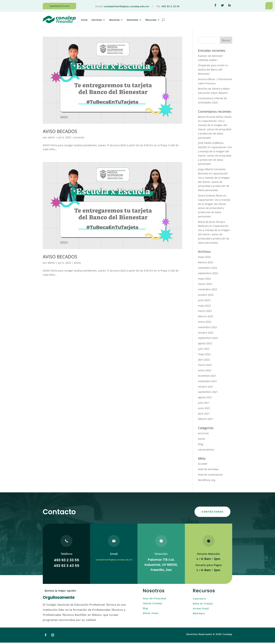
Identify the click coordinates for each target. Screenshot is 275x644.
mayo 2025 (204, 258)
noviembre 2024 (207, 269)
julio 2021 (204, 404)
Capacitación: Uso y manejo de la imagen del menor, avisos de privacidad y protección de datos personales (215, 131)
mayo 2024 (204, 280)
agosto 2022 (205, 345)
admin (51, 139)
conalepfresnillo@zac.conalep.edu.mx (126, 6)
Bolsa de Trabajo (203, 605)
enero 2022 (205, 372)
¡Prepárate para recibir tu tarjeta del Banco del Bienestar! (213, 71)
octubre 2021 (206, 388)
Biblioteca (199, 615)
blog (201, 445)
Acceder (203, 465)
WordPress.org (207, 481)
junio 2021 (204, 410)
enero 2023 (205, 323)
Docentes (132, 20)
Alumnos (114, 20)
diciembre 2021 (207, 377)
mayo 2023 (204, 307)
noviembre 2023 (207, 291)
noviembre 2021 (207, 383)
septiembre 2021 (208, 393)
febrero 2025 (206, 264)
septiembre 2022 (208, 339)
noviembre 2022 (207, 329)
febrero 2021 (206, 420)
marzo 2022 (205, 366)
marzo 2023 (205, 312)
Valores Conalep (152, 605)
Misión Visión (151, 615)
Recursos (151, 20)
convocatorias (206, 451)
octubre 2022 (206, 334)
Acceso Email (201, 610)
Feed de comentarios (210, 476)
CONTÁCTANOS (212, 513)
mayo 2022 (204, 356)
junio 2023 (204, 302)
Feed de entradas (208, 471)
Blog (145, 610)
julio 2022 (204, 350)
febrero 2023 (206, 318)
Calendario (199, 600)
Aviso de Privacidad (154, 600)
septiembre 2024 (208, 275)
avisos (77, 264)
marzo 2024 (205, 285)
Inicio (84, 20)
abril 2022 (204, 361)
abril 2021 (204, 415)
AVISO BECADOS (60, 133)
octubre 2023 (206, 296)
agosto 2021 (205, 399)
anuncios (79, 139)
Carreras (97, 20)
